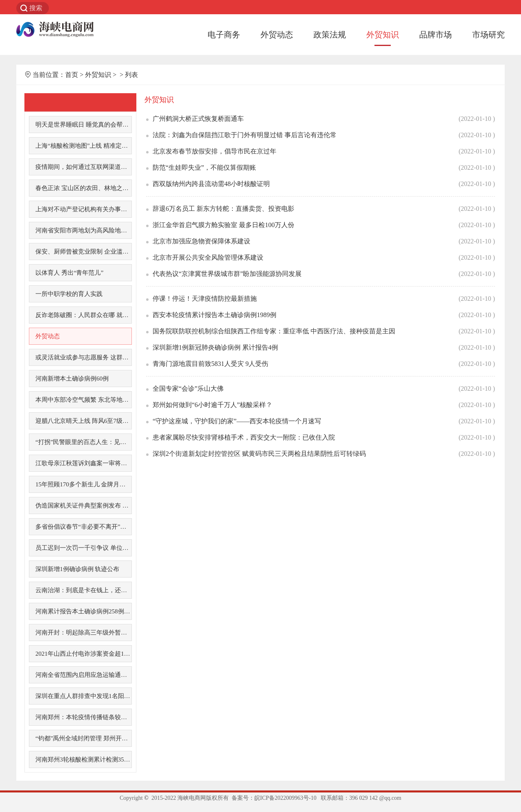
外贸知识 (383, 35)
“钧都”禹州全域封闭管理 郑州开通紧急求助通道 (83, 738)
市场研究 (488, 35)
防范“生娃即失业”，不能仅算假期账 (204, 167)
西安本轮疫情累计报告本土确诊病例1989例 (215, 315)
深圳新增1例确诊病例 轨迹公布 (77, 569)
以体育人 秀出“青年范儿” (69, 273)
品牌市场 (436, 35)
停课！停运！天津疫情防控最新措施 (205, 299)
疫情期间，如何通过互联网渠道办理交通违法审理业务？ (83, 167)
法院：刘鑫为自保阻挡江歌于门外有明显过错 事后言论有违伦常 (245, 135)
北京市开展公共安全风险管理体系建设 (208, 257)
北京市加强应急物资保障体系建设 (201, 241)
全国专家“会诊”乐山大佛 (188, 388)
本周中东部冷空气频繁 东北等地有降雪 (83, 400)
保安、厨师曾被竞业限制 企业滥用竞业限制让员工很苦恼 (83, 252)
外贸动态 (277, 35)
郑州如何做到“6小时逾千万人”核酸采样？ (212, 405)
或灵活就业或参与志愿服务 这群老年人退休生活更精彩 (83, 357)
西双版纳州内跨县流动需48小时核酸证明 (211, 184)
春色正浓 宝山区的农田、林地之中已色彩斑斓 (83, 188)
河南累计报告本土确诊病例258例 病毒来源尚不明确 (83, 611)
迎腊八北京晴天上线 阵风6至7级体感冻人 (83, 421)
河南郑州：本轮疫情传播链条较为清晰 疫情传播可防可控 (83, 717)
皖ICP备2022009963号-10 (285, 798)
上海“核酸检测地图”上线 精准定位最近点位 (83, 146)
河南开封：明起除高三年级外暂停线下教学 (83, 633)
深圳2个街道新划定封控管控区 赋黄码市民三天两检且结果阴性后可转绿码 (259, 454)
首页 (72, 75)
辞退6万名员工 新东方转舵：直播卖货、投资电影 (223, 209)
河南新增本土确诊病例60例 (72, 379)
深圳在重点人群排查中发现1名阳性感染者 (83, 696)
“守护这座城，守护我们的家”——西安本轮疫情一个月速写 (237, 421)
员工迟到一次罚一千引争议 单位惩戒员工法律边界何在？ (83, 548)
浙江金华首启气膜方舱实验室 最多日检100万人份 (223, 225)
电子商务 (224, 35)
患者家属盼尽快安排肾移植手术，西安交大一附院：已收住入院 (244, 437)
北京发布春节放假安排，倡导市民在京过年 (215, 151)
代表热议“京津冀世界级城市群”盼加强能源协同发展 (227, 274)
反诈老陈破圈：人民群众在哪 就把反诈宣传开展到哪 (83, 315)
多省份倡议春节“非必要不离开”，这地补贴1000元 (83, 527)
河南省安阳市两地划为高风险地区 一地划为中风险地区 (83, 230)
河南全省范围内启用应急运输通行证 (83, 675)
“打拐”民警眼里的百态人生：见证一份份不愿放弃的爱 (83, 442)
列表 (131, 75)
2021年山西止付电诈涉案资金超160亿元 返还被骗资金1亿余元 (83, 654)
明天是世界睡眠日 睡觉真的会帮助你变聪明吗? (83, 125)
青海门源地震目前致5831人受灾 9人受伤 (210, 364)
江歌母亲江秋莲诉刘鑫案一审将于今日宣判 (83, 463)
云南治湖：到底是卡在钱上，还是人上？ (83, 590)
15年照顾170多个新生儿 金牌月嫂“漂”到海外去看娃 (83, 484)
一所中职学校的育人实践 (69, 294)
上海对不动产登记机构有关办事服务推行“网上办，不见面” (83, 209)
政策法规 (330, 35)
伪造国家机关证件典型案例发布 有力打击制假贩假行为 (83, 506)
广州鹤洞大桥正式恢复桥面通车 (198, 119)
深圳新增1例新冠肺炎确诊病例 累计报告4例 (215, 347)
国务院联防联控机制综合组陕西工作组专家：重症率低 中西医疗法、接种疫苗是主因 (274, 331)
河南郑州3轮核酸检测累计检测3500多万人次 (83, 759)
